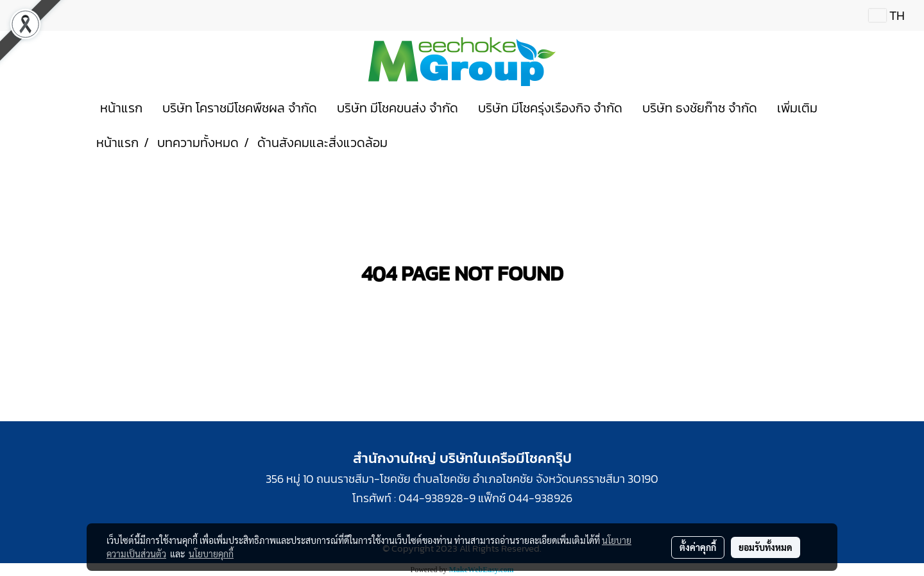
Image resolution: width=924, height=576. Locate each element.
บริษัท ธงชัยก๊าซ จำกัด (700, 108)
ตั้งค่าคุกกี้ (698, 547)
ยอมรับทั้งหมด (766, 547)
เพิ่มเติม (797, 108)
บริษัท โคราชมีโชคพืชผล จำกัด (240, 108)
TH (887, 15)
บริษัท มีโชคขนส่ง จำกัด (398, 108)
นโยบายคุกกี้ (211, 554)
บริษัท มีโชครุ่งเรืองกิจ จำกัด (550, 108)
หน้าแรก (121, 108)
